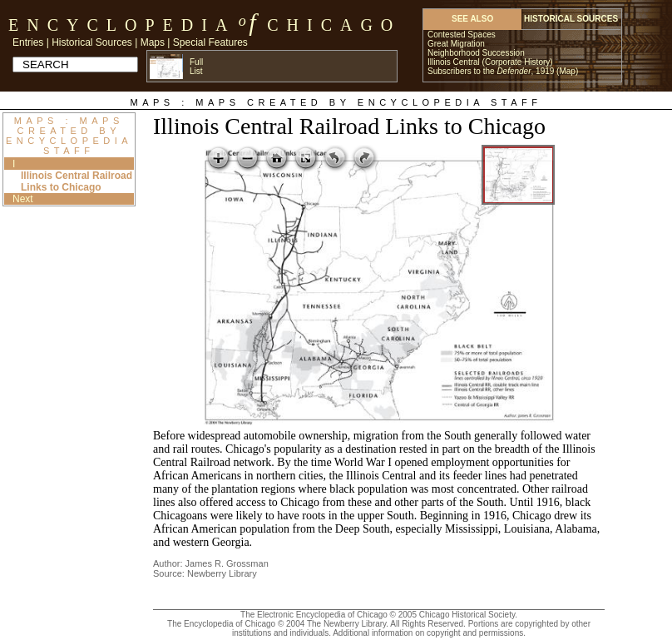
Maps (153, 42)
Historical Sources (92, 42)
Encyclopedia (122, 25)
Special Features (210, 42)
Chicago (334, 25)
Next (23, 199)
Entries (28, 42)
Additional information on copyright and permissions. (429, 633)
